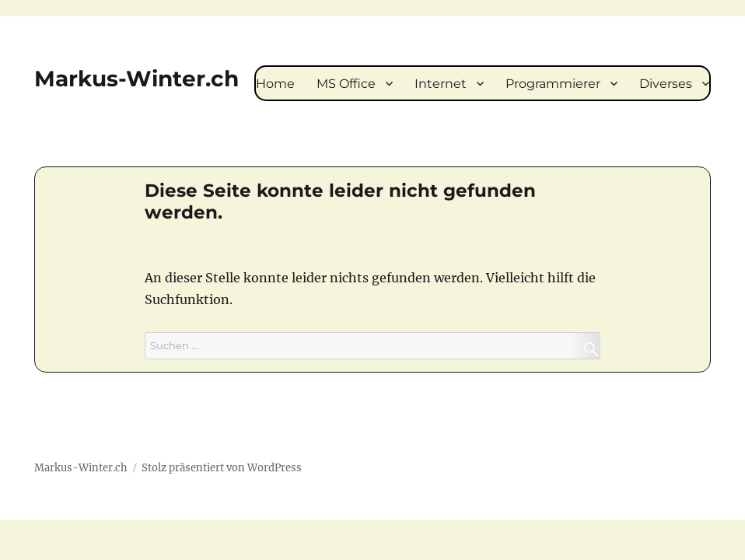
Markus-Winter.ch (136, 79)
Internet (441, 84)
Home (275, 84)
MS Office (346, 84)
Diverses (666, 84)
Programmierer (553, 84)
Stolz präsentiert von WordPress (222, 468)
